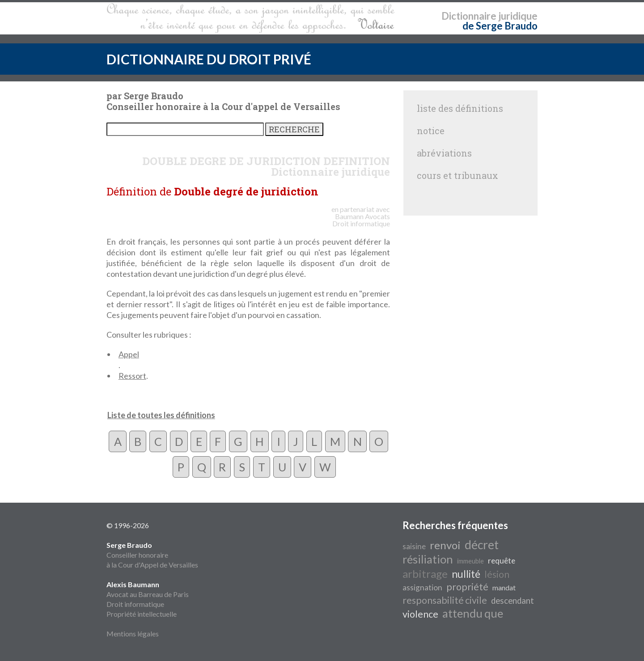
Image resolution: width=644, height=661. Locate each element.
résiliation (428, 559)
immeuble (470, 561)
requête (502, 561)
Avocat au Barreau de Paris (148, 594)
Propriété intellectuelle (142, 614)
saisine (414, 546)
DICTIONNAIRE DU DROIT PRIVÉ (209, 59)
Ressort (132, 376)
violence (420, 614)
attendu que (473, 613)
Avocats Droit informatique (361, 220)
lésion (497, 574)
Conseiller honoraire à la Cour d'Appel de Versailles (152, 555)
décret (482, 545)
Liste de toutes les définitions (161, 415)
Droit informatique (135, 604)
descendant (513, 601)
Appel (129, 354)
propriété (467, 587)
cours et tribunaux (458, 175)
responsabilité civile (445, 600)
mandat (504, 587)
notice (431, 131)
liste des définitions (460, 108)
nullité (466, 574)
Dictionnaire (469, 16)
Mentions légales (133, 633)
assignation (422, 587)
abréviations (444, 153)
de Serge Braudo (500, 26)
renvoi (445, 545)
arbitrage (425, 574)
